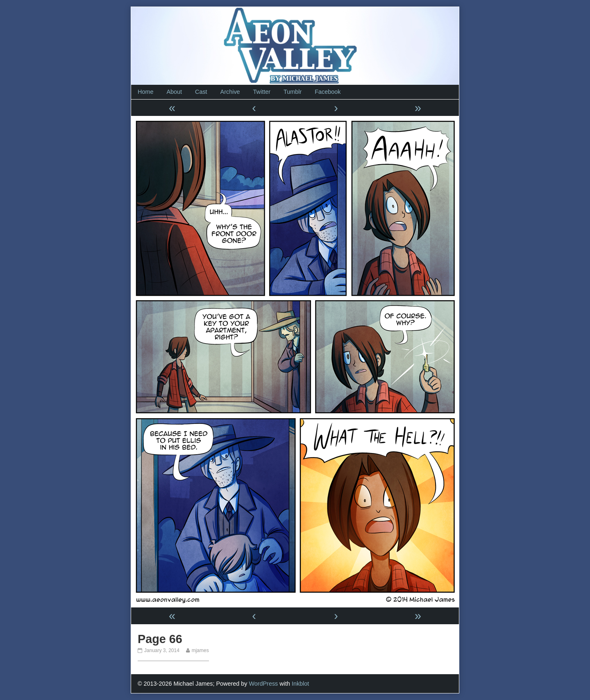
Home (145, 92)
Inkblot (300, 684)
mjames (200, 650)
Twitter (262, 92)
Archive (230, 92)
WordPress (263, 684)
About (174, 92)
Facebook (328, 92)
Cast (201, 92)
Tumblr (293, 92)
